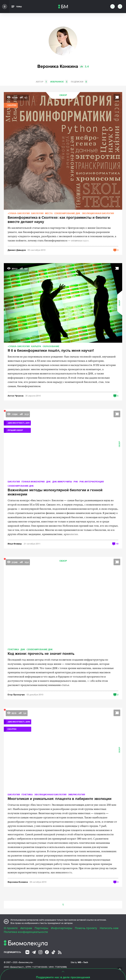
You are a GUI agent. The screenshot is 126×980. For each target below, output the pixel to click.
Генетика (13, 649)
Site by (79, 962)
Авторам (26, 928)
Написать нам (109, 928)
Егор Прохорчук (16, 694)
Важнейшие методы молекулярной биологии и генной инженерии (55, 492)
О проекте (11, 928)
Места (49, 213)
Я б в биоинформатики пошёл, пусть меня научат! (51, 351)
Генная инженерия (33, 482)
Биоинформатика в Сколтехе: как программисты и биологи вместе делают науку (59, 220)
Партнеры (41, 928)
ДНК (48, 482)
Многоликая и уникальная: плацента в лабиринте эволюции (60, 799)
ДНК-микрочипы (62, 482)
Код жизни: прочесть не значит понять (41, 654)
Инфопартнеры (62, 928)
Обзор (63, 95)
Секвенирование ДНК (67, 213)
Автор (42, 82)
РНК (76, 482)
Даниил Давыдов (17, 250)
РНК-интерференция (92, 482)
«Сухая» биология (19, 213)
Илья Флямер (15, 544)
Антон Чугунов (16, 396)
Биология (37, 213)
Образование (51, 346)
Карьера (36, 346)
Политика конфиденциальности (26, 932)
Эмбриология (76, 794)
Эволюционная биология (98, 213)
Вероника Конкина (18, 882)
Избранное (59, 82)
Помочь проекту (86, 928)
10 (117, 544)
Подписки (79, 82)
